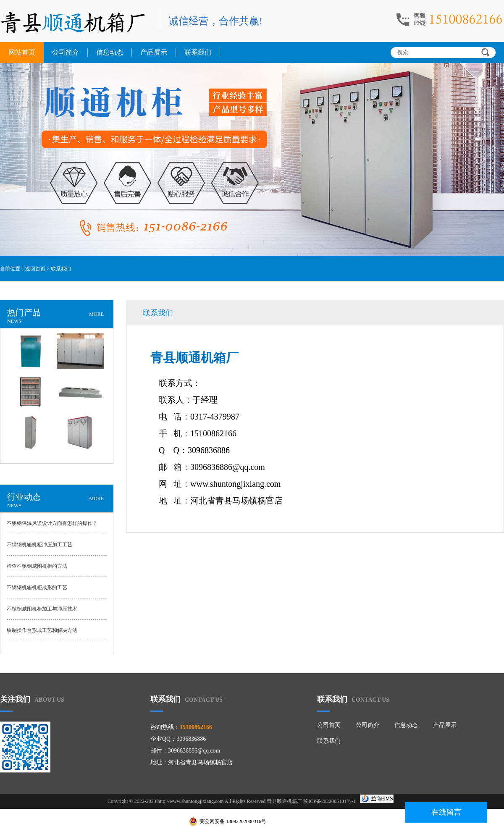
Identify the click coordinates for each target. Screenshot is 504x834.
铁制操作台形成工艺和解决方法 (42, 630)
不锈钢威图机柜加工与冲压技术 (42, 609)
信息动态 (110, 52)
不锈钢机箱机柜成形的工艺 (37, 587)
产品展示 (154, 52)
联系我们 (198, 52)
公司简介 (66, 52)
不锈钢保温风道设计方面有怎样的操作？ (52, 523)
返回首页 (35, 269)
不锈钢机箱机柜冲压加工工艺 (39, 545)
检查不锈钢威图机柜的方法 (37, 566)
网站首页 (22, 52)
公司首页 (329, 725)
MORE (96, 314)
